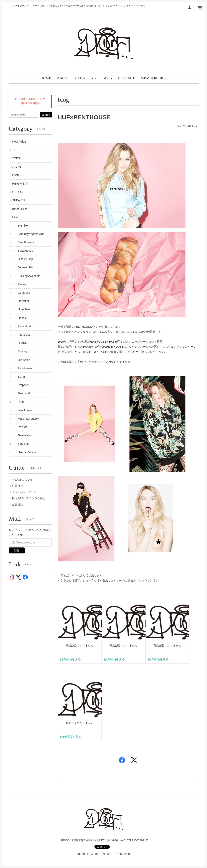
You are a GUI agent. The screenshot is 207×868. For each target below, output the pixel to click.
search (46, 115)
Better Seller (20, 209)
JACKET (18, 167)
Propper (20, 385)
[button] (86, 78)
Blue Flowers (23, 242)
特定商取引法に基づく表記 (29, 498)
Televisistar (22, 435)
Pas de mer (22, 368)
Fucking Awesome (26, 276)
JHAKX (19, 343)
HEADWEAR (20, 184)
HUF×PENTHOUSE (84, 117)
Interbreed (21, 335)
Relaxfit (20, 427)
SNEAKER (19, 200)
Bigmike (20, 226)
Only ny (20, 351)
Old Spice (21, 360)
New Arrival (19, 142)
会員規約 (17, 504)
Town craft (21, 393)
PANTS (17, 175)
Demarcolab (22, 267)
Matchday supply (25, 419)
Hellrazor (21, 301)
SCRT (19, 377)
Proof (18, 402)
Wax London (23, 410)
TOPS (16, 158)
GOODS (17, 192)
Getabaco (21, 293)
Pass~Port (21, 326)
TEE (15, 150)
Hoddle (19, 318)
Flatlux (19, 284)
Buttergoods (23, 251)
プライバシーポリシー (26, 492)
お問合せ (17, 486)
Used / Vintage (24, 452)
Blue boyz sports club (28, 234)
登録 (17, 550)
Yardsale (20, 444)
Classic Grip (22, 259)
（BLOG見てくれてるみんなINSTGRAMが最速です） (130, 332)
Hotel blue (21, 309)
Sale (15, 217)
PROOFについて (22, 480)
